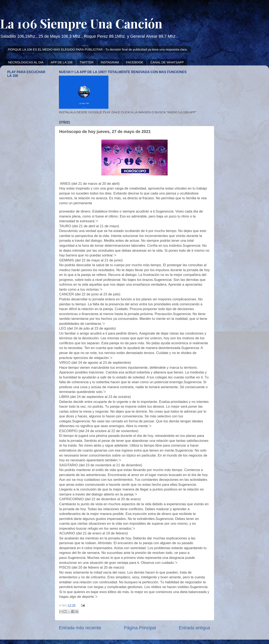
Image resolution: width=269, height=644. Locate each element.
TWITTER (87, 62)
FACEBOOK (135, 62)
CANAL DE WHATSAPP (167, 62)
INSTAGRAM (110, 62)
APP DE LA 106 (62, 62)
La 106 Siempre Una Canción (81, 23)
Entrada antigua (194, 628)
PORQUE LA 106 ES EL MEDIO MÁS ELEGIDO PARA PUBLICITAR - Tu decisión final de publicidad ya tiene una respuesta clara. (98, 49)
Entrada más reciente (80, 628)
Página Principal (140, 628)
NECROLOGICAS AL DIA (26, 62)
